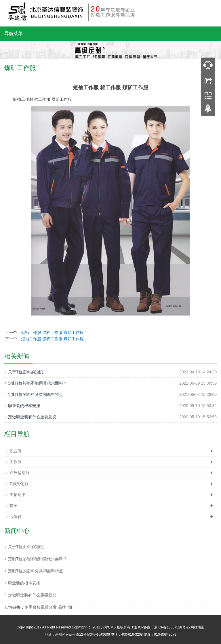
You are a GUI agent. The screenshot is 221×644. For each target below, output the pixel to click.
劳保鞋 (16, 516)
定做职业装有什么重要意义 (32, 417)
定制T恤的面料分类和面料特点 (36, 394)
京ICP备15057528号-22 (172, 627)
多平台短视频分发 (41, 607)
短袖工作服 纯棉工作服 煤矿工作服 (52, 333)
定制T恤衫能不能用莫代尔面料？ (38, 383)
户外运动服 (20, 473)
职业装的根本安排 (24, 406)
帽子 (14, 506)
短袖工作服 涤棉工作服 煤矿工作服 (52, 339)
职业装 (16, 451)
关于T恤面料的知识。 (27, 372)
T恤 (134, 627)
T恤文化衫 (19, 484)
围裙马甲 (18, 495)
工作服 (16, 462)
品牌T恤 (65, 607)
